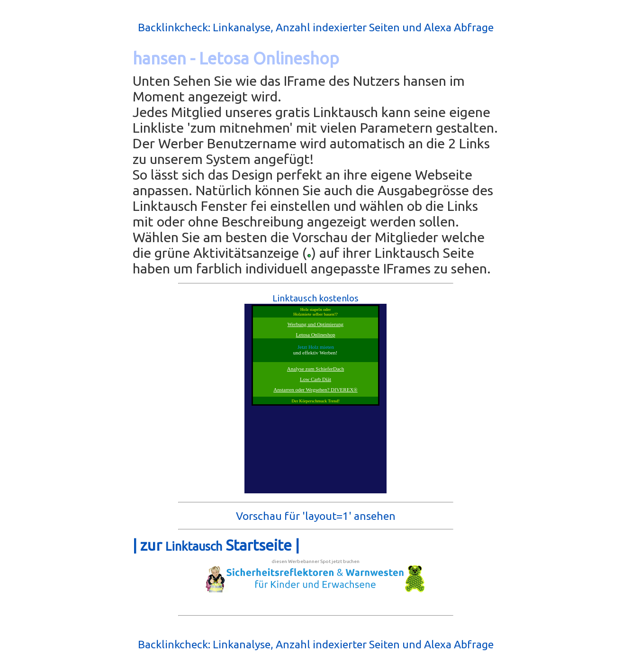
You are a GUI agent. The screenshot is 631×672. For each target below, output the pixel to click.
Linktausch (194, 546)
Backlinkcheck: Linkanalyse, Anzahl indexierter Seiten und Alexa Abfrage (316, 27)
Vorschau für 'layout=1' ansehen (316, 516)
